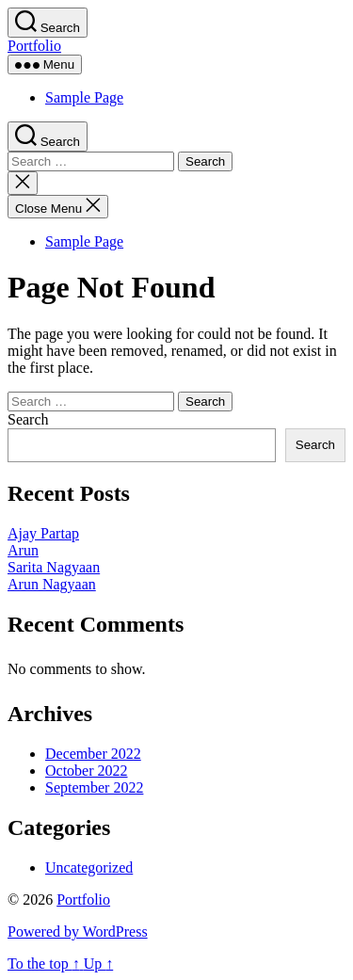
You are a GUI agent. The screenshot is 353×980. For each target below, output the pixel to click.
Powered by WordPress (78, 932)
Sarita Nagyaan (54, 567)
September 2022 (94, 787)
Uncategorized (89, 868)
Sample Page (84, 97)
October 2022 (87, 771)
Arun (23, 550)
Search (28, 419)
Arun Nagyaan (52, 584)
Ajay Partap (43, 533)
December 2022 (93, 754)
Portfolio (34, 46)
